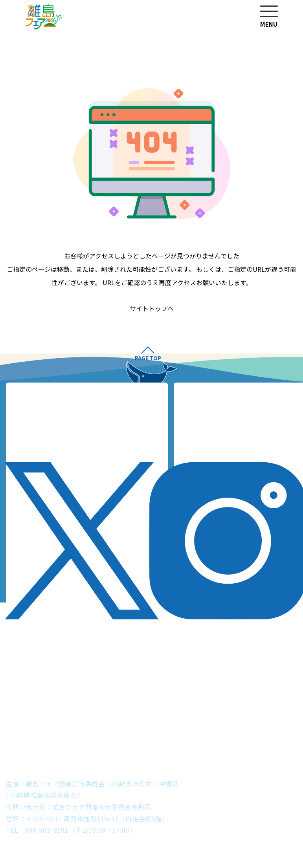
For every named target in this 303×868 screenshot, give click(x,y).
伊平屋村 (34, 725)
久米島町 (179, 737)
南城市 (244, 725)
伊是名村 (79, 725)
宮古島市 (73, 748)
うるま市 (202, 725)
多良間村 (118, 748)
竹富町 (198, 748)
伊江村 (121, 725)
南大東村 (269, 737)
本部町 (160, 725)
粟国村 (282, 725)
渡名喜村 (43, 737)
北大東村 (224, 737)
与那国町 (240, 748)
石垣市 (160, 748)
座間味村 (89, 737)
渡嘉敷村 (134, 737)
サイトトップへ (152, 309)
